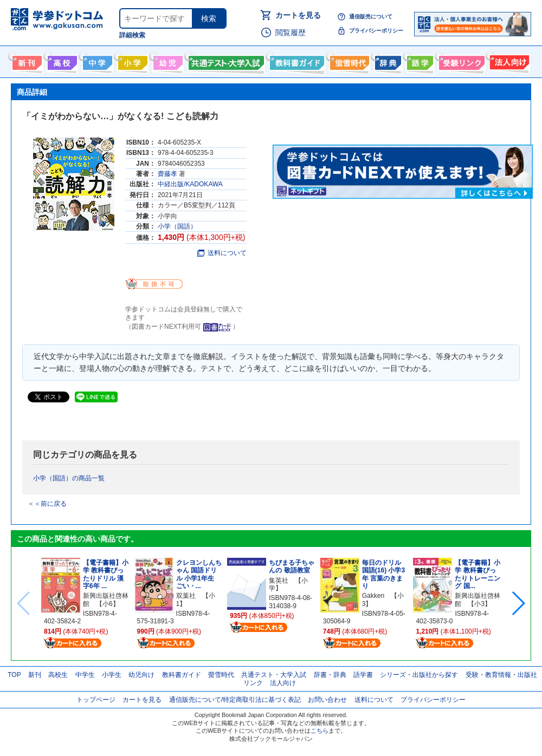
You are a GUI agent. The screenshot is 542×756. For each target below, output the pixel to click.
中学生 (85, 675)
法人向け (508, 61)
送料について (222, 253)
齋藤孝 (167, 174)
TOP (14, 675)
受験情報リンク (460, 61)
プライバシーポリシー (376, 31)
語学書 (419, 61)
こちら (320, 731)
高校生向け (61, 61)
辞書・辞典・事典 (387, 61)
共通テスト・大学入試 (225, 61)
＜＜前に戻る (47, 504)
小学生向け (131, 61)
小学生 (112, 675)
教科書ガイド (296, 61)
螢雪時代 (348, 61)
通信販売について (371, 17)
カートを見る (298, 15)
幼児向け (167, 61)
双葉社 (186, 596)
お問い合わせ (327, 700)
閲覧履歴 (291, 32)
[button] (518, 603)
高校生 (58, 675)
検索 (209, 18)
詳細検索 (132, 35)
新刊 (35, 675)
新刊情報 (26, 61)
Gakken (373, 596)
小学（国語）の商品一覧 (69, 478)
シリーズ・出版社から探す (419, 675)
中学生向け (96, 61)
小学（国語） (177, 226)
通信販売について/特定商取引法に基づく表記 (235, 700)
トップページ (96, 700)
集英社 (279, 581)
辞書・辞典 (330, 675)
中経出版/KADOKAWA (190, 184)
